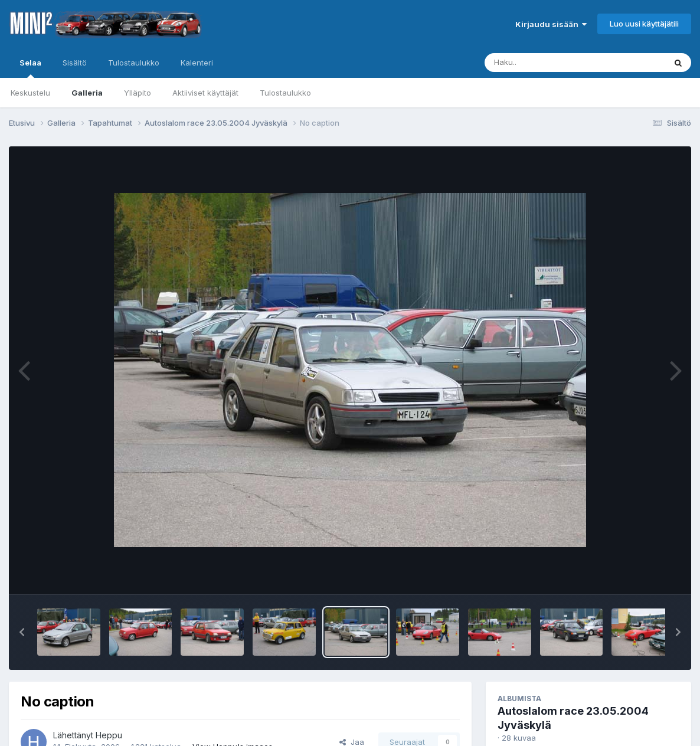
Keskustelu (30, 93)
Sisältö (75, 63)
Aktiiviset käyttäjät (205, 93)
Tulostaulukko (285, 93)
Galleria (87, 93)
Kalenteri (197, 63)
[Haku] (553, 63)
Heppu (109, 735)
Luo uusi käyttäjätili (644, 24)
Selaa (30, 68)
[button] (22, 632)
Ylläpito (138, 93)
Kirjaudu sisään (551, 24)
